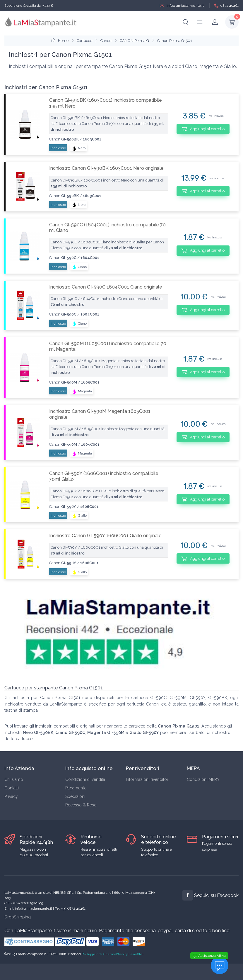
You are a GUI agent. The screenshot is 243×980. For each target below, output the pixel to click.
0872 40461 (226, 6)
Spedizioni (75, 796)
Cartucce (84, 41)
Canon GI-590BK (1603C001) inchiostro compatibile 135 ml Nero (106, 103)
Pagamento (76, 788)
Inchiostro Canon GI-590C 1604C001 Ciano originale (106, 287)
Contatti (12, 788)
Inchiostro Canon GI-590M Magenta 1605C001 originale (100, 414)
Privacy (11, 796)
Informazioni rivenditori (148, 779)
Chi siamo (14, 779)
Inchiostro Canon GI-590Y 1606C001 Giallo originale (105, 536)
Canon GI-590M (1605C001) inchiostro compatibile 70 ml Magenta (108, 346)
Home (60, 41)
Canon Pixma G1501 (175, 41)
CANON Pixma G (134, 41)
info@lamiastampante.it (182, 6)
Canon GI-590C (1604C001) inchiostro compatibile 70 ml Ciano (107, 228)
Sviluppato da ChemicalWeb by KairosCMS (113, 954)
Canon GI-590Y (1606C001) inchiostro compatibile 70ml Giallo (104, 476)
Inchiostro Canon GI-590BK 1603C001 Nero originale (106, 168)
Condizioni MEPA (203, 779)
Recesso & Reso (81, 805)
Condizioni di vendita (85, 779)
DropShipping (18, 917)
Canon (106, 41)
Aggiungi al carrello (203, 129)
